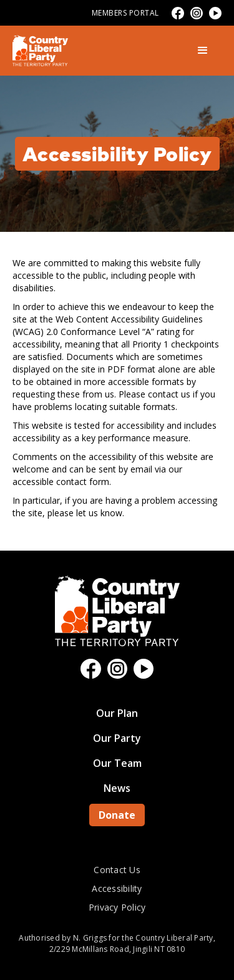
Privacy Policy (117, 907)
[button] (203, 51)
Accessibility (117, 888)
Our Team (117, 763)
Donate (117, 815)
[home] (40, 51)
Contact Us (117, 870)
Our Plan (117, 713)
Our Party (117, 738)
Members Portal (125, 13)
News (117, 788)
